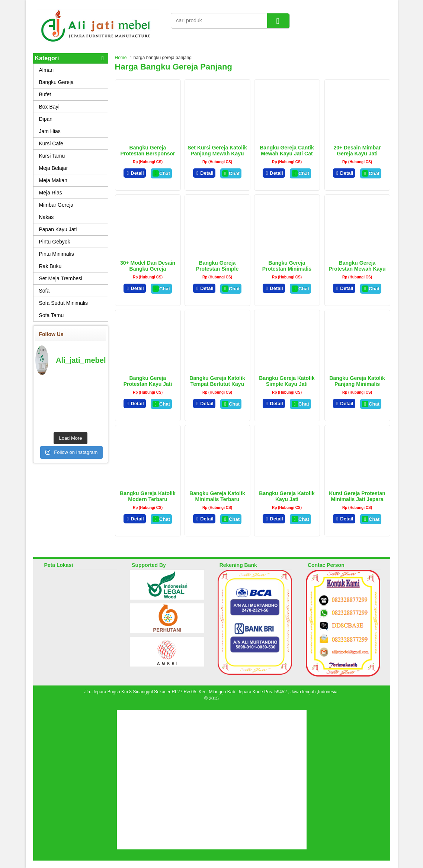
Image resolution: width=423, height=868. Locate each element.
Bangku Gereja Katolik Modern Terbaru (148, 496)
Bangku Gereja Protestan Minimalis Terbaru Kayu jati (287, 269)
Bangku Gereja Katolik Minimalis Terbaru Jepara (217, 499)
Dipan (46, 119)
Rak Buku (50, 266)
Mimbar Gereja (56, 205)
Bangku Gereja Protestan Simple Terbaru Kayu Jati (217, 269)
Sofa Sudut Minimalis (64, 303)
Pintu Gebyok (55, 242)
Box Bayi (49, 107)
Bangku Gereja (56, 82)
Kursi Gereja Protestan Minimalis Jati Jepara (357, 496)
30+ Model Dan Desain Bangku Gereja (148, 266)
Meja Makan (53, 180)
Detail (135, 173)
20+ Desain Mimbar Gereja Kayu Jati (357, 151)
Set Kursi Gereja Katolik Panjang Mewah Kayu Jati (217, 154)
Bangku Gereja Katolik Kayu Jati (287, 496)
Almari (47, 70)
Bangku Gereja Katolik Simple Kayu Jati (287, 381)
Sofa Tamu (52, 315)
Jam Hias (50, 131)
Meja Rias (51, 193)
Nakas (47, 217)
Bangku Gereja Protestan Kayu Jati (148, 381)
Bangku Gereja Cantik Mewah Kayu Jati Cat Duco (287, 154)
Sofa (44, 291)
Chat (161, 173)
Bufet (45, 94)
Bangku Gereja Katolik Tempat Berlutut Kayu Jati (217, 384)
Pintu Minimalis (57, 254)
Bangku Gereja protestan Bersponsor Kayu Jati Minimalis (148, 154)
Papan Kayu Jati (58, 229)
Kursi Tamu (52, 156)
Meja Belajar (54, 168)
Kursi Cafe (51, 143)
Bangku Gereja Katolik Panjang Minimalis (357, 381)
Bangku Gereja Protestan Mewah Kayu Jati (357, 269)
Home (121, 58)
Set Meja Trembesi (61, 278)
